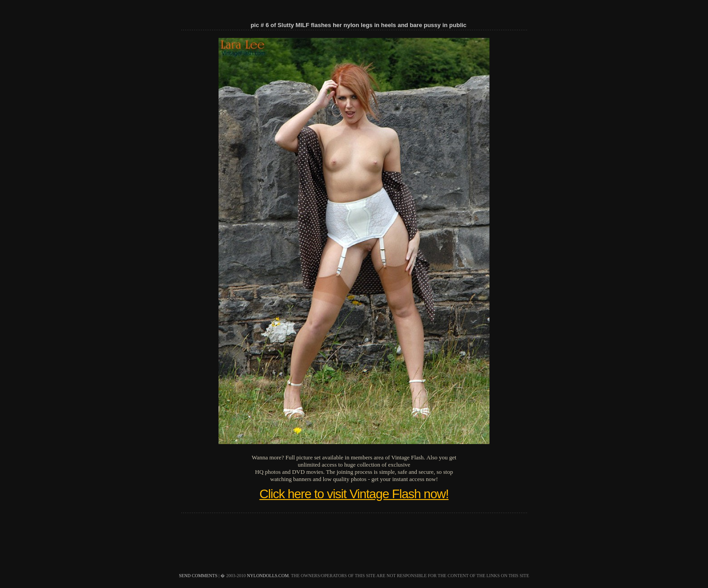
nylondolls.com (268, 576)
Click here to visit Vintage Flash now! (354, 494)
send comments (198, 576)
